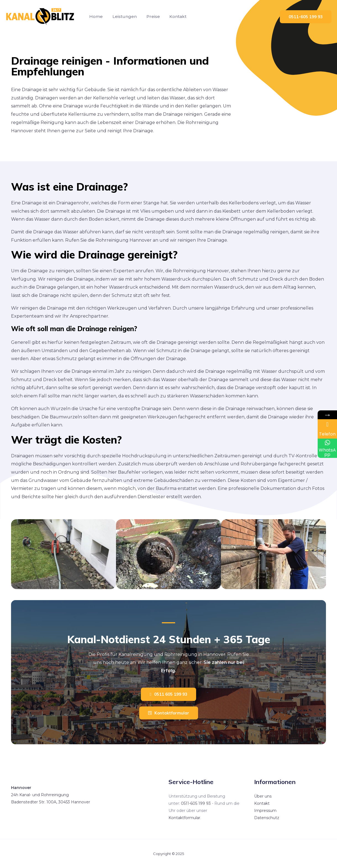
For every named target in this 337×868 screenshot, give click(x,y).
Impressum (265, 811)
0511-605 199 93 (196, 803)
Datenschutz (267, 818)
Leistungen (123, 16)
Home (96, 16)
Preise (151, 16)
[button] (168, 694)
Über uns (263, 796)
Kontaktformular (184, 818)
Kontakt (175, 16)
